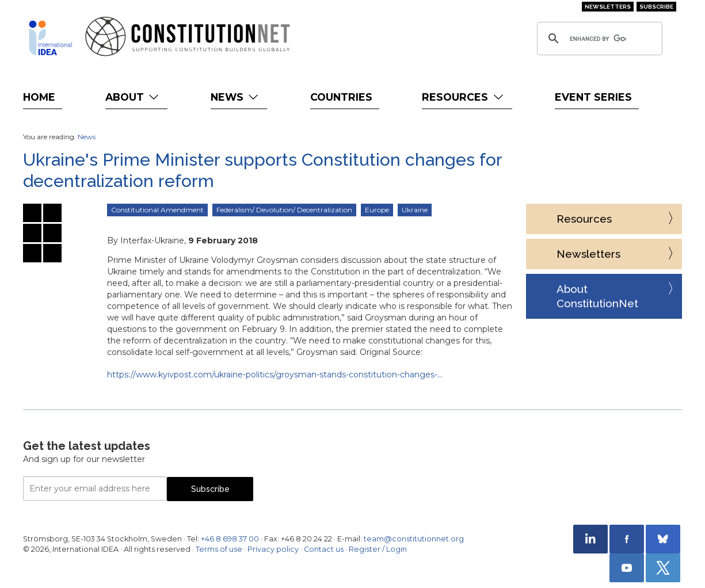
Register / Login (378, 549)
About (133, 97)
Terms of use (219, 549)
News (236, 97)
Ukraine (415, 210)
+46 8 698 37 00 (230, 539)
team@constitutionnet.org (414, 539)
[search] (598, 39)
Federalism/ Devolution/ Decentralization (284, 210)
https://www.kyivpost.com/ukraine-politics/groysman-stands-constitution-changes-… (275, 375)
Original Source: (391, 352)
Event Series (593, 97)
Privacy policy (273, 549)
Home (39, 97)
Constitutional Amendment (157, 210)
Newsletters (608, 7)
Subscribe (656, 7)
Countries (341, 97)
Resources (464, 97)
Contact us (324, 549)
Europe (377, 210)
